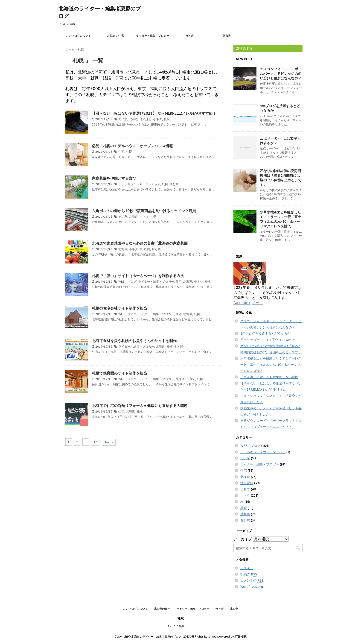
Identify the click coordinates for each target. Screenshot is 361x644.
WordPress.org (252, 587)
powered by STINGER (232, 637)
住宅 (121, 152)
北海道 (227, 36)
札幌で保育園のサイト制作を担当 (119, 373)
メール (257, 303)
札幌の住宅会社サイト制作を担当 (119, 308)
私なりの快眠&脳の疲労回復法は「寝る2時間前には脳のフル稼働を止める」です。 (281, 178)
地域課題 (146, 119)
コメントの (252, 581)
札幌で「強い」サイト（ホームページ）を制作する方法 (138, 276)
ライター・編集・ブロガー (153, 36)
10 (96, 442)
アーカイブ (243, 539)
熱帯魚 (245, 514)
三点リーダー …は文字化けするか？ (267, 340)
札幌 (167, 119)
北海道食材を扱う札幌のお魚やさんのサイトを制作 (134, 341)
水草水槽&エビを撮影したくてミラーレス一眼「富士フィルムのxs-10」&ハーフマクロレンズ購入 (281, 219)
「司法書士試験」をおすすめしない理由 (269, 377)
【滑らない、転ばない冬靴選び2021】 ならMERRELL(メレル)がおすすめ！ (154, 113)
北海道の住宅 (116, 36)
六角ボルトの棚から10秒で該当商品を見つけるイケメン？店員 (144, 211)
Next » (109, 442)
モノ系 (123, 119)
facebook (242, 303)
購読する (244, 48)
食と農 (190, 36)
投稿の (249, 574)
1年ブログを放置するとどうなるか (265, 334)
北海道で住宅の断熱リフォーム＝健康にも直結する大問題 (140, 406)
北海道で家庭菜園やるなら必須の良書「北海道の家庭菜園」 (142, 243)
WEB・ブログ (127, 282)
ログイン (247, 568)
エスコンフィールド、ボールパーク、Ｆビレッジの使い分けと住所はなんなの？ (281, 74)
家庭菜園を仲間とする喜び (114, 178)
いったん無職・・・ (180, 626)
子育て (191, 379)
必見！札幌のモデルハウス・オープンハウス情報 (132, 146)
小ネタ (158, 119)
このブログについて (79, 36)
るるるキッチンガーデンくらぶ (139, 184)
